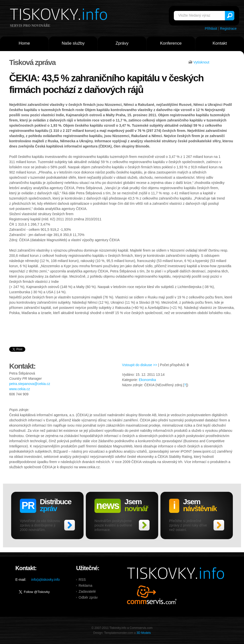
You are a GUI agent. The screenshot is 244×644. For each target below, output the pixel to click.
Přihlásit (211, 29)
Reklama (85, 585)
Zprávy (122, 43)
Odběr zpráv (88, 597)
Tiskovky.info (60, 15)
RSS (82, 580)
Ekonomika (147, 380)
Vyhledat (230, 16)
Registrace (228, 29)
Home (24, 43)
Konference (171, 43)
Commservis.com (152, 595)
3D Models (144, 633)
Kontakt (220, 43)
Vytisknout (201, 62)
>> (70, 525)
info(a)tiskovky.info (46, 580)
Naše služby (73, 43)
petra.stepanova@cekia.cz (30, 384)
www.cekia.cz (20, 389)
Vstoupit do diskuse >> (140, 365)
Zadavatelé (87, 591)
